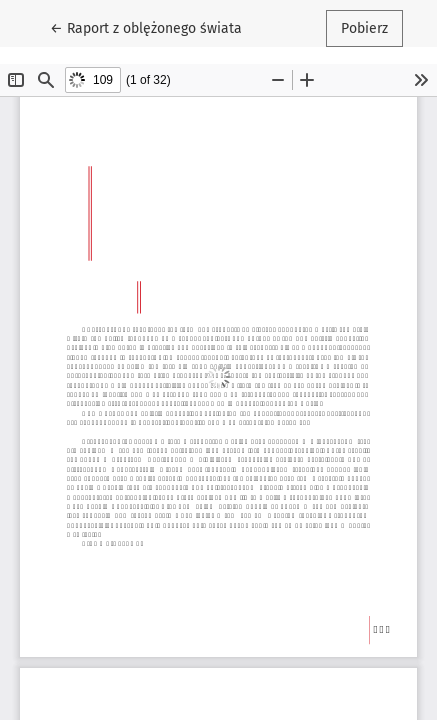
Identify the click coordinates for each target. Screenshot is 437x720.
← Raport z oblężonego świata (149, 27)
